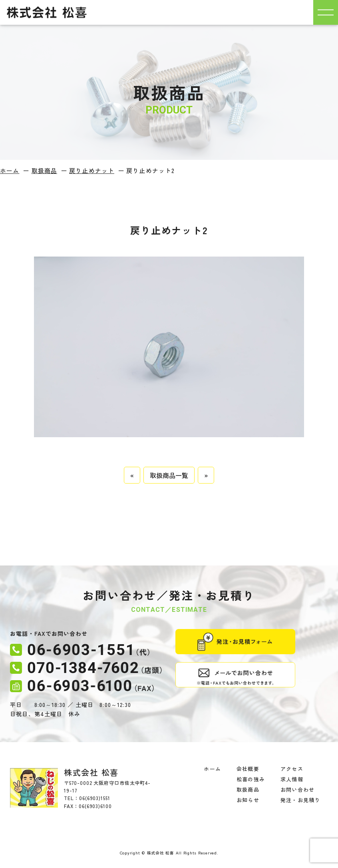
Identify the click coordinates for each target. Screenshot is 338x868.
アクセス (292, 769)
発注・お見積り (300, 800)
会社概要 (248, 769)
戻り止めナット (92, 170)
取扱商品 (45, 170)
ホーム (10, 170)
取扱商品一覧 (169, 475)
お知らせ (248, 800)
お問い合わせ (297, 789)
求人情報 (292, 779)
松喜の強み (251, 779)
